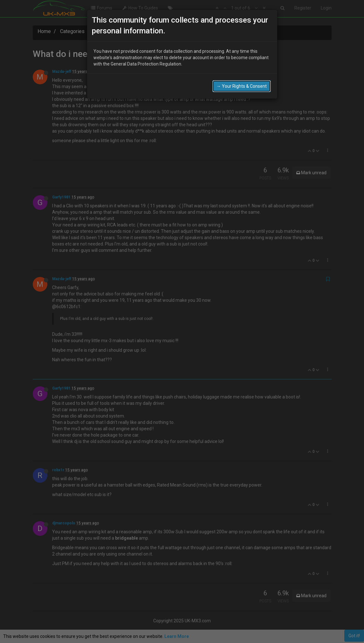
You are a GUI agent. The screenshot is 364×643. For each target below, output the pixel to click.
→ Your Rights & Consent (242, 86)
